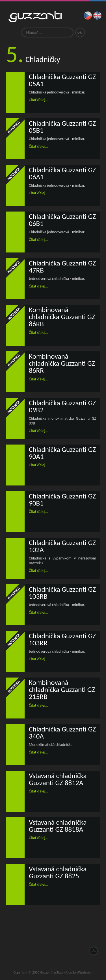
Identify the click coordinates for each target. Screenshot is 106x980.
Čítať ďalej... (39, 100)
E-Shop (42, 952)
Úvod (19, 931)
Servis (87, 931)
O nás (42, 931)
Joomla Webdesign (79, 972)
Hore (94, 951)
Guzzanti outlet (64, 952)
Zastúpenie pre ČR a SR (64, 931)
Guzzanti (35, 17)
